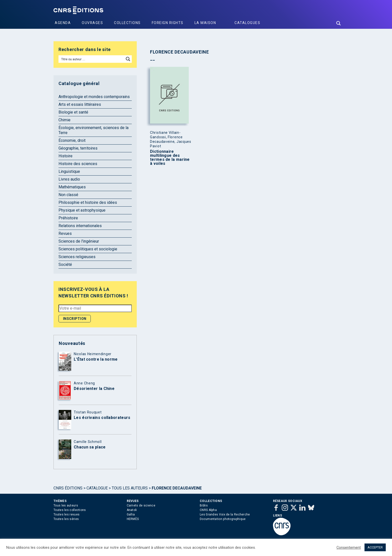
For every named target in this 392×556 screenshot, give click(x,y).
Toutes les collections (70, 510)
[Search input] (92, 59)
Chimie (64, 120)
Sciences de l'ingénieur (79, 241)
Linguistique (69, 171)
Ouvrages (92, 23)
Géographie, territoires (78, 148)
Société (65, 264)
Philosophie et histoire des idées (88, 202)
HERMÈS (133, 519)
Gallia (131, 514)
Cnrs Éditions (68, 488)
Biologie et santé (73, 112)
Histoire (65, 156)
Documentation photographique (223, 519)
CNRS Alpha (208, 510)
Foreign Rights (168, 23)
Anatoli (132, 510)
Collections (127, 23)
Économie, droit (72, 140)
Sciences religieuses (77, 257)
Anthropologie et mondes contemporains (94, 97)
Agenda (63, 23)
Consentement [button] (349, 547)
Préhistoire (68, 218)
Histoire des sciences (78, 164)
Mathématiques (72, 187)
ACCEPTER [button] (375, 547)
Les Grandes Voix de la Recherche (225, 514)
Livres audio (69, 179)
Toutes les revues (66, 514)
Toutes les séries (66, 519)
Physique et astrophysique (82, 210)
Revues (65, 233)
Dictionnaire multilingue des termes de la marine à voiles (170, 158)
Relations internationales (80, 226)
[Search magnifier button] (338, 23)
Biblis (204, 505)
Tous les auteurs (130, 488)
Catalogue (97, 488)
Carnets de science (141, 505)
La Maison (205, 23)
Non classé (68, 195)
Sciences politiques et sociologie (88, 249)
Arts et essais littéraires (80, 104)
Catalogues (247, 23)
